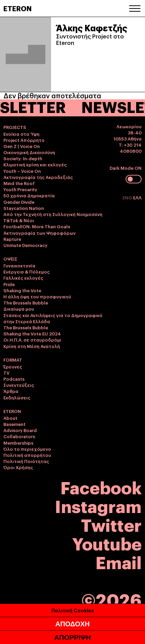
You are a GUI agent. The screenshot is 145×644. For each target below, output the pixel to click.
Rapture (12, 239)
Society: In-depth (23, 158)
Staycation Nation (24, 208)
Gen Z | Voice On (22, 146)
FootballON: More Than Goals (37, 226)
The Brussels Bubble (26, 302)
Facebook (101, 487)
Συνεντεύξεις (19, 385)
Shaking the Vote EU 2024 (32, 333)
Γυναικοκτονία (19, 265)
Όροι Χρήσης (18, 467)
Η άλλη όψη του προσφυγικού (37, 296)
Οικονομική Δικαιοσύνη (29, 152)
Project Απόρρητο (24, 140)
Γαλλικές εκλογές (23, 278)
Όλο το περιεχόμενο (27, 449)
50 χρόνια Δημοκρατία (29, 195)
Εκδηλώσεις (17, 397)
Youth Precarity (20, 189)
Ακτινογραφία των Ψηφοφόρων (39, 233)
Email (119, 562)
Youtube (107, 543)
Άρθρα (11, 391)
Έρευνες (13, 366)
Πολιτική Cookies (73, 610)
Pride (9, 284)
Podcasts (14, 379)
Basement (14, 424)
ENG (128, 197)
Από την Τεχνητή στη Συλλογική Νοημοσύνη (53, 214)
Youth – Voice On (22, 171)
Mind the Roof (19, 183)
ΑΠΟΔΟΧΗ (72, 624)
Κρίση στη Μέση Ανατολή (32, 346)
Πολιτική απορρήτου (27, 455)
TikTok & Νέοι (19, 220)
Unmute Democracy (25, 245)
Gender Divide (19, 202)
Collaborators (19, 436)
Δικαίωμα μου (19, 309)
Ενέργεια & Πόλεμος (27, 271)
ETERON (18, 8)
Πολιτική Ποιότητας (26, 461)
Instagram (98, 505)
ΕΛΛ (137, 197)
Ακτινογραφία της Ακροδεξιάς (38, 177)
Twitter (111, 524)
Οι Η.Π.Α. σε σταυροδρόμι (32, 340)
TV (6, 373)
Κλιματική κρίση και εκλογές (35, 164)
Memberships (18, 443)
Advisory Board (20, 430)
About (10, 418)
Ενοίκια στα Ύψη (21, 134)
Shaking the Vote (22, 290)
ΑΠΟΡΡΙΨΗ (72, 638)
